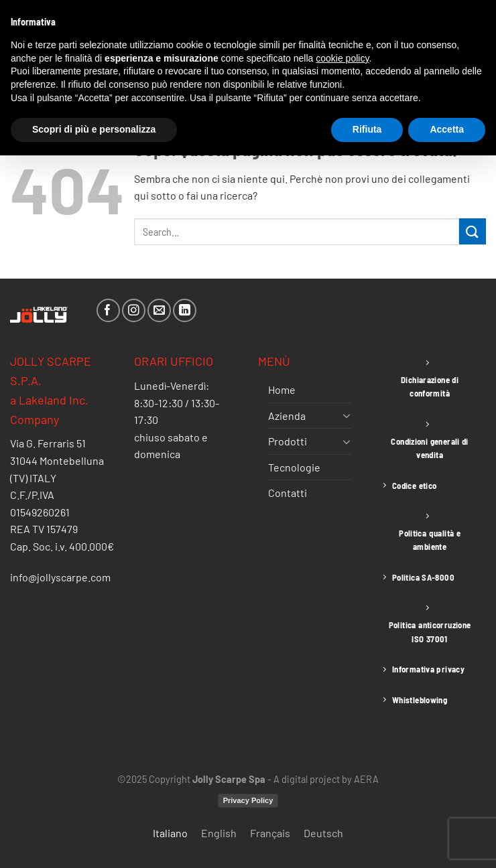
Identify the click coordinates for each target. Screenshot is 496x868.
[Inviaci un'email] (159, 310)
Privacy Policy (248, 800)
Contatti (288, 493)
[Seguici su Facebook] (108, 310)
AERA (366, 779)
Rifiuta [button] (367, 129)
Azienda (287, 416)
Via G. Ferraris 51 (48, 443)
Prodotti (288, 441)
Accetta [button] (447, 129)
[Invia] (473, 231)
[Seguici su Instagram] (134, 310)
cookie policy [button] (342, 58)
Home (282, 389)
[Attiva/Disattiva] (347, 415)
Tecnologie (294, 467)
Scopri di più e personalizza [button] (94, 129)
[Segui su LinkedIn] (185, 310)
